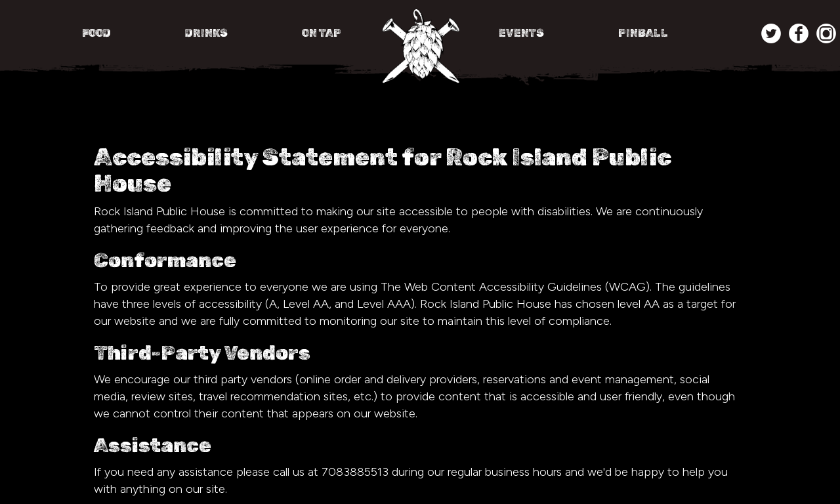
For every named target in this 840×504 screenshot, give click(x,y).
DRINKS (207, 33)
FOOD (97, 33)
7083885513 (355, 472)
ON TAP (322, 33)
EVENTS (522, 33)
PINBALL (643, 33)
